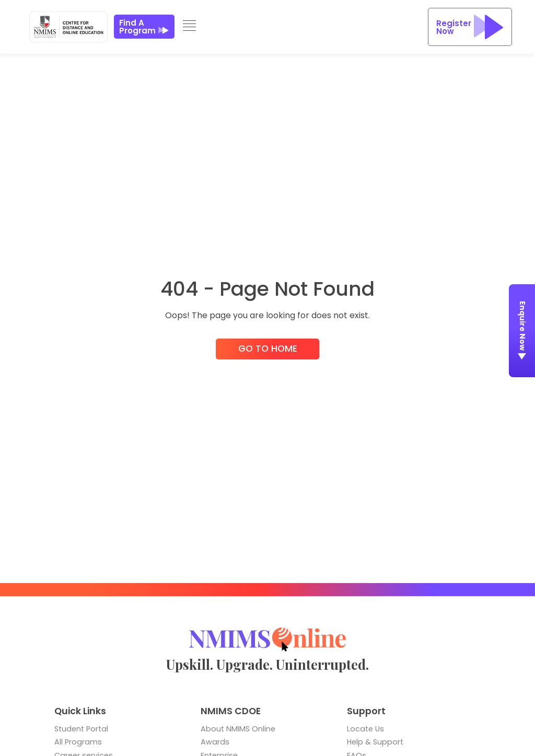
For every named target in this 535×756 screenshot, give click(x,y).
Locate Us (365, 729)
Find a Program (144, 27)
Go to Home (268, 349)
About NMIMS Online (238, 729)
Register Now (470, 27)
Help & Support (375, 742)
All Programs (78, 742)
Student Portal (81, 729)
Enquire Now (522, 332)
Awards (215, 742)
